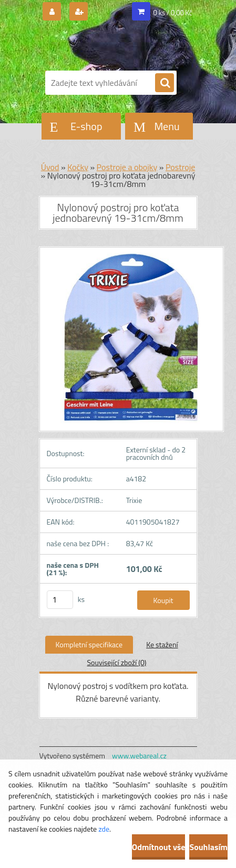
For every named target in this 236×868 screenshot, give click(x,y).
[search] (165, 83)
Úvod (50, 167)
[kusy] (60, 600)
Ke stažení (162, 644)
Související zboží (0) (116, 662)
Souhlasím (208, 847)
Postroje (180, 167)
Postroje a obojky (127, 167)
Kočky (78, 167)
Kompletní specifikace (89, 644)
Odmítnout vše (159, 847)
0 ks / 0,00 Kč (173, 13)
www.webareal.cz (139, 756)
